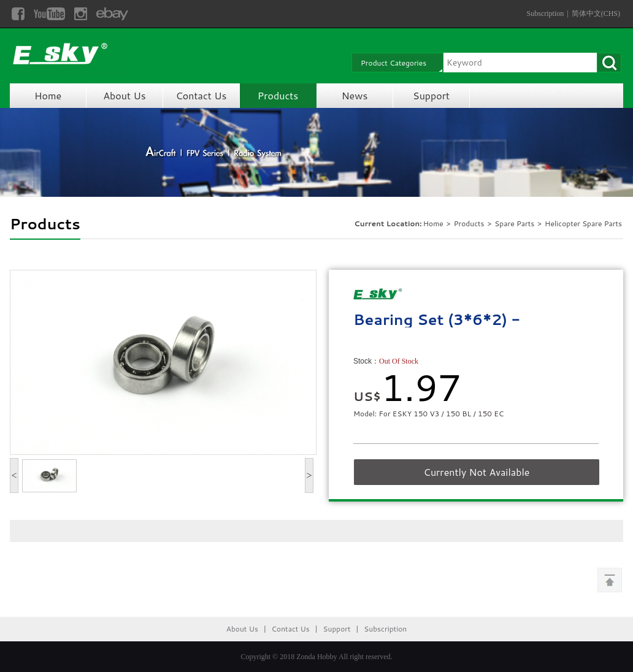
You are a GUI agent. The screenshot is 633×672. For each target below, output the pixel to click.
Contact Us (201, 95)
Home (48, 95)
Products (278, 95)
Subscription (546, 13)
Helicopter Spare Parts (583, 223)
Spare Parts (515, 223)
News (355, 95)
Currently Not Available (477, 472)
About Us (124, 95)
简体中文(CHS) (596, 13)
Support (431, 95)
